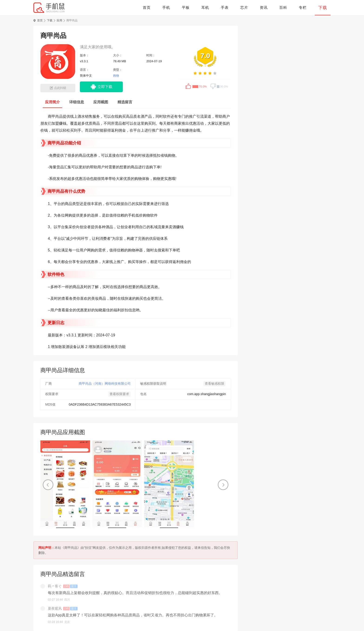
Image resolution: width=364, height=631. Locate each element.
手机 (166, 8)
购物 (116, 76)
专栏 (303, 8)
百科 (283, 8)
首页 (147, 8)
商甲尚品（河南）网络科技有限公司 (105, 384)
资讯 (264, 8)
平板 (186, 8)
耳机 (205, 8)
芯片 (244, 8)
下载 (323, 8)
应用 (59, 20)
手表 (225, 8)
